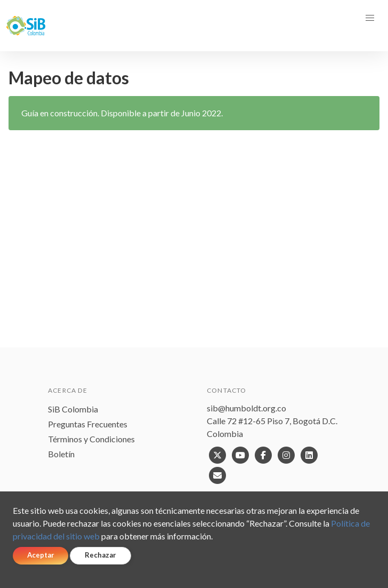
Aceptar (41, 555)
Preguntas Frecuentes (88, 424)
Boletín (61, 454)
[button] (370, 18)
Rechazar (100, 555)
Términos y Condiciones (91, 439)
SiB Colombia (73, 409)
